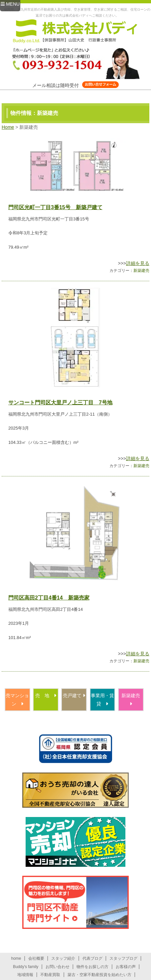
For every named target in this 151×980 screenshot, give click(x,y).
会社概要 (36, 958)
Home (8, 127)
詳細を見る (138, 263)
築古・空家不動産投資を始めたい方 (99, 975)
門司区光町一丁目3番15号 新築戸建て (55, 207)
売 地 (46, 695)
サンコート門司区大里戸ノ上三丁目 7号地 (60, 403)
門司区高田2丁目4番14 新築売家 (49, 598)
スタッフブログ (123, 958)
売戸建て (74, 695)
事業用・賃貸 (102, 700)
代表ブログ (92, 958)
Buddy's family (26, 967)
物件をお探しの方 (92, 967)
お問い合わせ (58, 967)
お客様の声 (126, 967)
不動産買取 (50, 975)
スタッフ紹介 (63, 958)
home (16, 958)
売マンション (17, 700)
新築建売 (141, 271)
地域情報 (25, 975)
